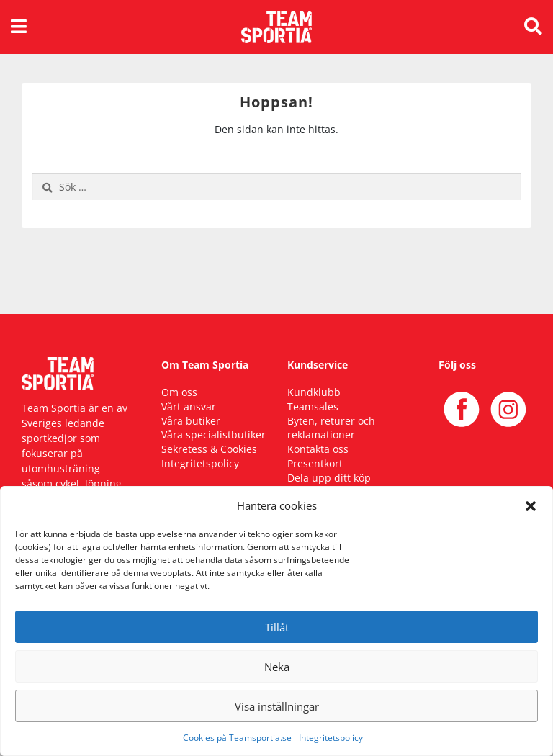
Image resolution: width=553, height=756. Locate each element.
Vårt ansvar (189, 406)
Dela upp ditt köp (329, 478)
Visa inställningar (277, 706)
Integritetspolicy (331, 738)
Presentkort (315, 463)
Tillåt (277, 627)
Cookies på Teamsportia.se (237, 738)
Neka (277, 667)
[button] (531, 505)
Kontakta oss (318, 449)
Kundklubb (314, 392)
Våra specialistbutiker (213, 435)
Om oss (179, 392)
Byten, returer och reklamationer (331, 428)
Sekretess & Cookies (209, 449)
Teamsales (313, 406)
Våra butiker (191, 421)
